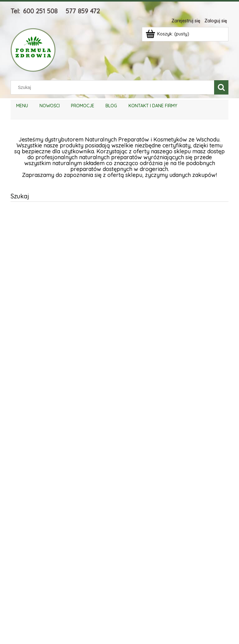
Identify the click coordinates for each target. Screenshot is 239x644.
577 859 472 (83, 11)
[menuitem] (22, 106)
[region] (119, 419)
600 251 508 (40, 11)
